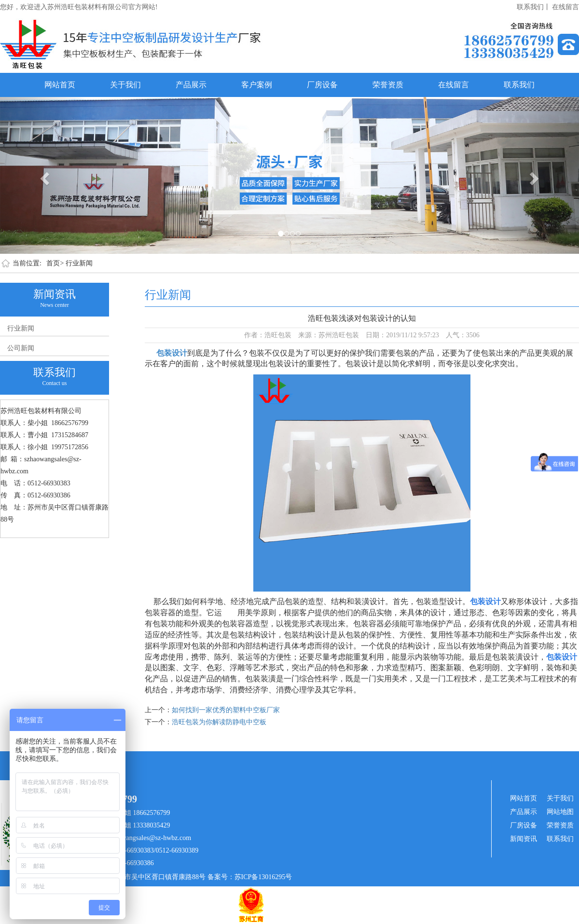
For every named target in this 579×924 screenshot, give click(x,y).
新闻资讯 (524, 839)
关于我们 (125, 85)
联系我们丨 (534, 7)
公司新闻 (21, 348)
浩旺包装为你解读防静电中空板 (219, 722)
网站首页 (60, 85)
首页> (55, 263)
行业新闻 (79, 263)
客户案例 (257, 85)
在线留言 (565, 7)
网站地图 (560, 812)
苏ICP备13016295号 (263, 877)
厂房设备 (322, 85)
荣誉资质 (388, 85)
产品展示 (191, 85)
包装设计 (172, 353)
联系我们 (519, 85)
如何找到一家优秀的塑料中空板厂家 (226, 710)
